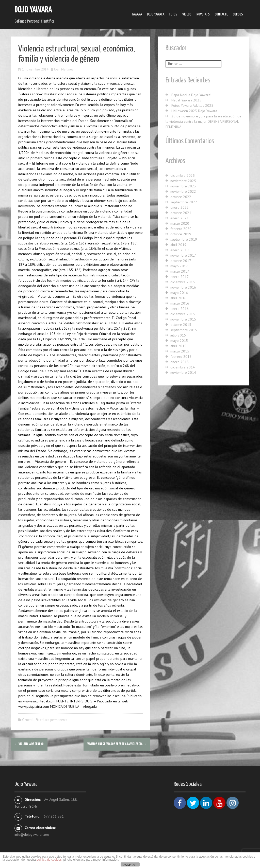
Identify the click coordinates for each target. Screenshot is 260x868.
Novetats (203, 14)
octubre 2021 (181, 213)
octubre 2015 (181, 325)
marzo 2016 (180, 303)
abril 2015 (178, 346)
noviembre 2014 (183, 373)
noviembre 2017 (183, 255)
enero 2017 (180, 277)
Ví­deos (187, 14)
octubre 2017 (181, 261)
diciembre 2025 (183, 175)
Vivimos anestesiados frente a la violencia (117, 744)
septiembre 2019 (184, 239)
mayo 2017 (179, 266)
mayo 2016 (179, 293)
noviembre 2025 (183, 181)
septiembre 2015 (184, 330)
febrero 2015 (181, 357)
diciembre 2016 (183, 282)
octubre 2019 (181, 234)
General (28, 720)
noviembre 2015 (183, 319)
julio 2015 (178, 335)
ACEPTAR (130, 865)
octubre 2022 (181, 197)
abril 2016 (178, 298)
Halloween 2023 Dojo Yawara (194, 111)
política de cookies (49, 860)
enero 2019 (180, 250)
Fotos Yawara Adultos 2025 (192, 105)
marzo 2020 (180, 223)
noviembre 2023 (183, 186)
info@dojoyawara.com (32, 835)
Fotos (173, 14)
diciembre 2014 (183, 367)
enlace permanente (53, 720)
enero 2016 (180, 309)
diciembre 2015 (183, 314)
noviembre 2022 (183, 191)
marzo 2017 (180, 271)
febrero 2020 (181, 229)
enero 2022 (180, 207)
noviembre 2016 (183, 287)
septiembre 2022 (184, 202)
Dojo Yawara (33, 10)
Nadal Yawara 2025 (186, 100)
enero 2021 (180, 218)
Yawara (137, 14)
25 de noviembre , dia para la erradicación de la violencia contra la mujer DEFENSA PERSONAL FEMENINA (204, 121)
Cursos (238, 14)
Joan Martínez (64, 69)
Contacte (221, 14)
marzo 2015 (180, 351)
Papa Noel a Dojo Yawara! (191, 95)
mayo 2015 (179, 341)
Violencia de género (29, 744)
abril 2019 (178, 245)
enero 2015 (180, 362)
